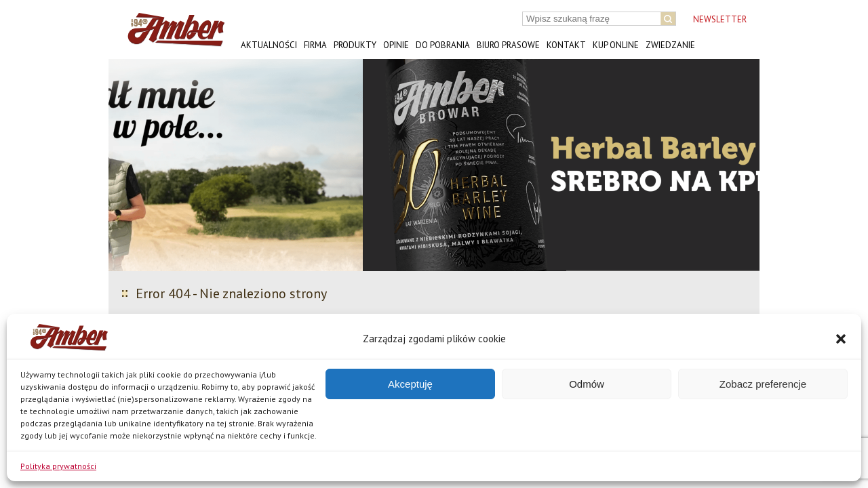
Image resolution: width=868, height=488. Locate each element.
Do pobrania (443, 45)
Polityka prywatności (58, 466)
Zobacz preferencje (763, 384)
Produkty (355, 45)
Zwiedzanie (670, 45)
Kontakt (566, 45)
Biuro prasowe (508, 45)
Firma (315, 45)
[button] (841, 339)
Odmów (587, 384)
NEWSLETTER (720, 19)
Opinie (396, 45)
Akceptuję (410, 384)
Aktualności (269, 45)
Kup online (616, 45)
